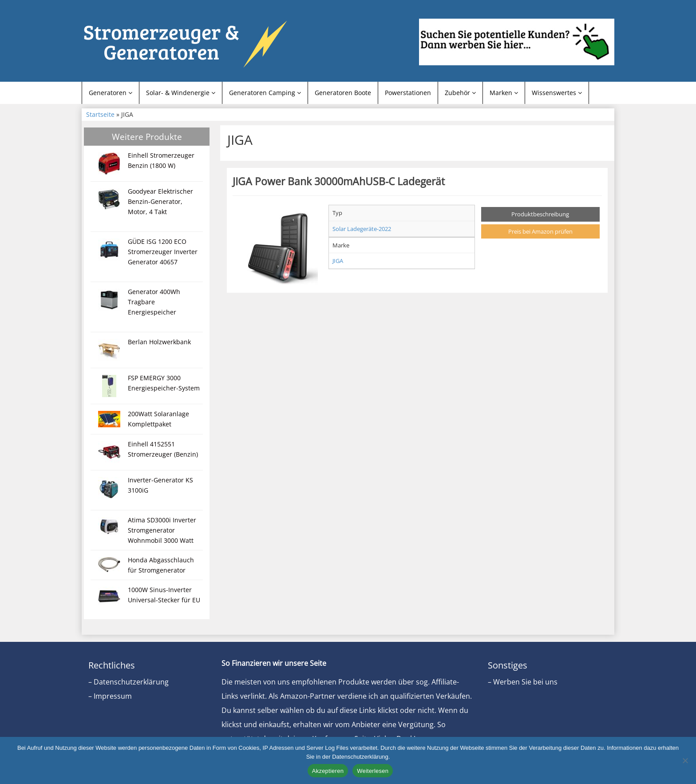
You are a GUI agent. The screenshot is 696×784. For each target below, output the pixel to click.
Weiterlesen (373, 771)
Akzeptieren (328, 771)
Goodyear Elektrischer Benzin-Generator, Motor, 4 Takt (160, 201)
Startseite (100, 114)
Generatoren (111, 93)
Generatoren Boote (343, 93)
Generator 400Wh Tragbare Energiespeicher (154, 302)
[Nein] (685, 760)
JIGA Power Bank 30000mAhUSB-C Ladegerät (339, 181)
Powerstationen (408, 93)
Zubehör (460, 93)
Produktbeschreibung (540, 214)
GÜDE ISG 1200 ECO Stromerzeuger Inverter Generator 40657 (163, 252)
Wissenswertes (557, 93)
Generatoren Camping (265, 93)
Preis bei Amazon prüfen (540, 231)
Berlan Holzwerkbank (159, 342)
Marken (504, 93)
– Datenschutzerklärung (129, 682)
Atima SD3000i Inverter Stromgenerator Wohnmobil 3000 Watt (162, 530)
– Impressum (110, 696)
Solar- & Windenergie (181, 93)
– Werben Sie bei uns (523, 682)
